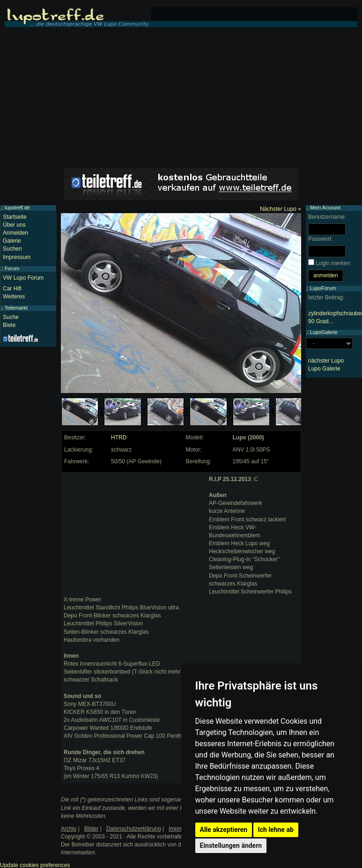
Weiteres (14, 297)
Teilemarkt (16, 308)
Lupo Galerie (324, 369)
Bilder (92, 829)
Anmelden (15, 233)
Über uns (14, 225)
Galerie (12, 241)
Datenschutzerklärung (134, 829)
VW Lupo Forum (23, 278)
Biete (9, 325)
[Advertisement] (181, 97)
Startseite (15, 217)
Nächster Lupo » (281, 209)
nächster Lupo (326, 361)
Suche (11, 317)
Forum (12, 268)
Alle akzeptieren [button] (224, 830)
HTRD (119, 438)
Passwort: (321, 239)
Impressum (17, 257)
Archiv (69, 829)
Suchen (12, 249)
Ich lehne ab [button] (276, 830)
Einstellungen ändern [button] (231, 846)
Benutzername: (327, 217)
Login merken (333, 263)
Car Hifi (12, 289)
